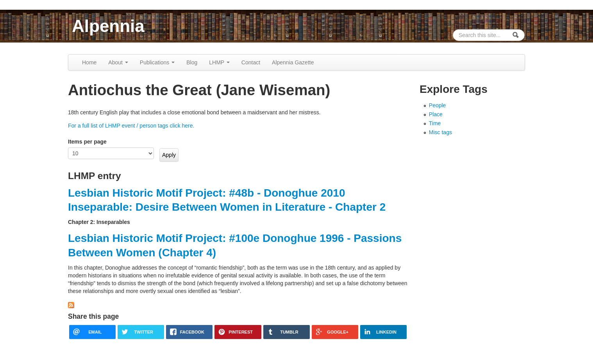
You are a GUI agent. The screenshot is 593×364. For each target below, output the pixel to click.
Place (436, 114)
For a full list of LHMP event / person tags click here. (131, 126)
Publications (157, 62)
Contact (251, 62)
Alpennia (108, 26)
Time (435, 123)
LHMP (219, 62)
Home (89, 62)
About (118, 62)
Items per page (87, 142)
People (438, 105)
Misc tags (440, 132)
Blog (192, 62)
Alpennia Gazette (293, 62)
